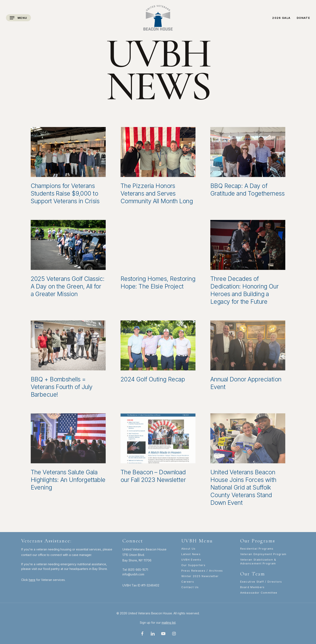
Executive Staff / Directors (261, 582)
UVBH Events (191, 560)
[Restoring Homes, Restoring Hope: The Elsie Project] (158, 246)
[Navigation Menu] (18, 18)
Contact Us (190, 587)
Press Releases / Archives (202, 571)
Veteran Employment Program (263, 554)
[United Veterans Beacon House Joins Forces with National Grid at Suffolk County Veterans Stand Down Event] (248, 440)
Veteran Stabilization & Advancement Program (258, 561)
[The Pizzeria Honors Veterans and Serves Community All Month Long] (158, 153)
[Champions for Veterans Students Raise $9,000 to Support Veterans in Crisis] (68, 153)
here (32, 580)
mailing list (169, 623)
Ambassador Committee (259, 593)
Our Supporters (193, 565)
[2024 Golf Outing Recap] (158, 347)
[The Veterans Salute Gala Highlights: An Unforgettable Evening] (68, 440)
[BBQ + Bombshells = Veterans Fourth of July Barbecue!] (68, 347)
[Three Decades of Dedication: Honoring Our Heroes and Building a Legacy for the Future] (248, 246)
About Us (188, 549)
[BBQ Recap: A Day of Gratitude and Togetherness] (248, 153)
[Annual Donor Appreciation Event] (248, 347)
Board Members (252, 587)
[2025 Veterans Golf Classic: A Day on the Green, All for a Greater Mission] (68, 246)
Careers (188, 582)
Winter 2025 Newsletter (200, 576)
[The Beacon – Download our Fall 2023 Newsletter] (158, 440)
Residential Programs (257, 549)
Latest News (191, 554)
